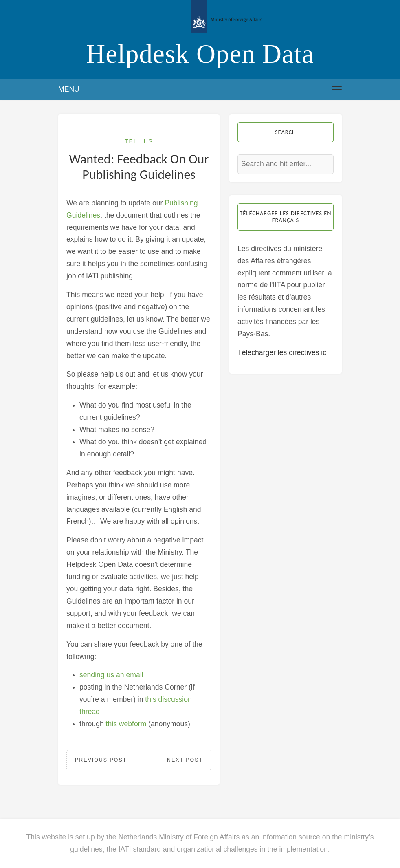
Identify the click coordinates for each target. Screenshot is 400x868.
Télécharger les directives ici (283, 352)
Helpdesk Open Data (200, 54)
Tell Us (139, 141)
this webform (126, 724)
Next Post (185, 760)
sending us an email (111, 675)
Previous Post (101, 760)
